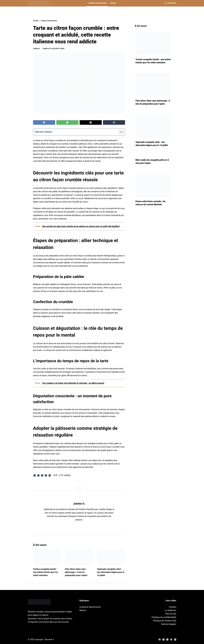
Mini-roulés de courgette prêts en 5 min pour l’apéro (152, 162)
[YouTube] (175, 640)
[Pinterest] (171, 640)
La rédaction (170, 610)
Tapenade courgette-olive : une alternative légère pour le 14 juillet (111, 572)
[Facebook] (44, 122)
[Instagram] (167, 640)
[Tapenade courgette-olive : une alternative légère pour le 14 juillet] (111, 557)
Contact (173, 607)
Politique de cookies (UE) (165, 621)
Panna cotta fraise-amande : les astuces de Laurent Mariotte (151, 203)
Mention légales (169, 624)
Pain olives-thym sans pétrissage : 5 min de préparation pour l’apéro (76, 572)
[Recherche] (170, 3)
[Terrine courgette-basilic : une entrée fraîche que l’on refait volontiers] (47, 557)
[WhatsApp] (67, 122)
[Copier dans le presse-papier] (114, 122)
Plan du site (171, 614)
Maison (113, 3)
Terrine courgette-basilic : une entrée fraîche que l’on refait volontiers (45, 572)
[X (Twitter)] (91, 122)
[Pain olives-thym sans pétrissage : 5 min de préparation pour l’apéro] (79, 557)
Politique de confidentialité (164, 617)
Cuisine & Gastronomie (97, 3)
